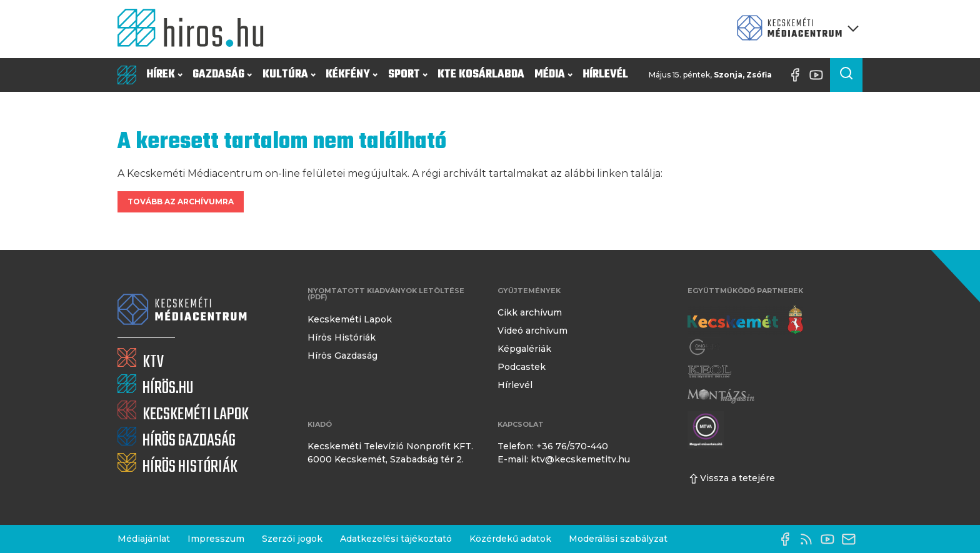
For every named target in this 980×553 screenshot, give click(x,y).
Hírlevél (605, 75)
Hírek (164, 75)
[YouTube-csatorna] (819, 75)
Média (553, 75)
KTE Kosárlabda (481, 75)
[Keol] (709, 371)
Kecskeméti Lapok (350, 319)
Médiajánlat (144, 539)
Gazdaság (222, 75)
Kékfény (352, 75)
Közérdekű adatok (510, 539)
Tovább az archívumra (181, 202)
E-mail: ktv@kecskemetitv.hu (564, 459)
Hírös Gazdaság (342, 356)
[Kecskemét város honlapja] (745, 320)
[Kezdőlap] (196, 29)
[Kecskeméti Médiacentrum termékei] (795, 29)
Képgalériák (524, 349)
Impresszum (216, 539)
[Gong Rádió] (705, 347)
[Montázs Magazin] (721, 396)
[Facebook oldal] (798, 75)
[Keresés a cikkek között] (846, 75)
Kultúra (289, 75)
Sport (408, 75)
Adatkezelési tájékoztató (396, 539)
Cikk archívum (530, 312)
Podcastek (522, 367)
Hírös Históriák (342, 337)
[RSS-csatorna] (809, 539)
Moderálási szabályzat (618, 539)
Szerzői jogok (292, 539)
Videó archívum (532, 331)
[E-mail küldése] (852, 539)
